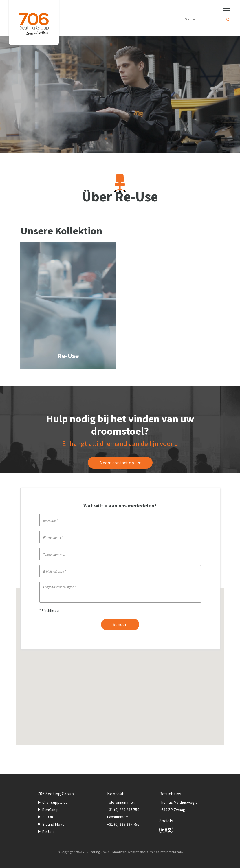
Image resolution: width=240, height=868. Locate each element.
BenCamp (51, 810)
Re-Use (48, 832)
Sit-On (48, 817)
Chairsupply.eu (55, 802)
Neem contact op (120, 463)
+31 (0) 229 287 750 (123, 810)
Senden (120, 624)
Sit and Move (53, 824)
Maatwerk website (126, 852)
